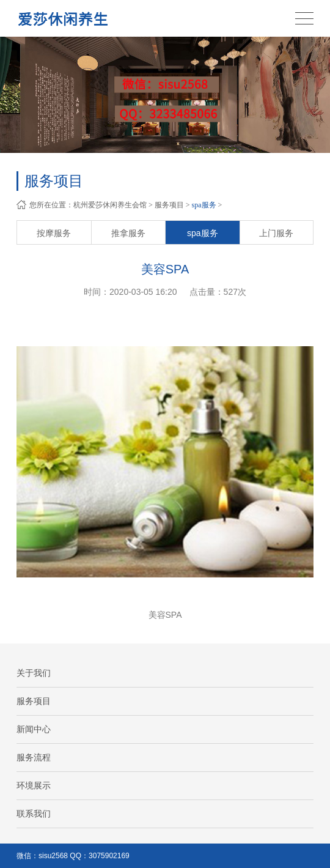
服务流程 (34, 757)
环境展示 (34, 785)
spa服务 (204, 205)
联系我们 (34, 814)
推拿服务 (128, 233)
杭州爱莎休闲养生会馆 (110, 205)
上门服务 (276, 233)
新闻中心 (34, 729)
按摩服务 (54, 233)
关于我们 (34, 673)
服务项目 (169, 205)
